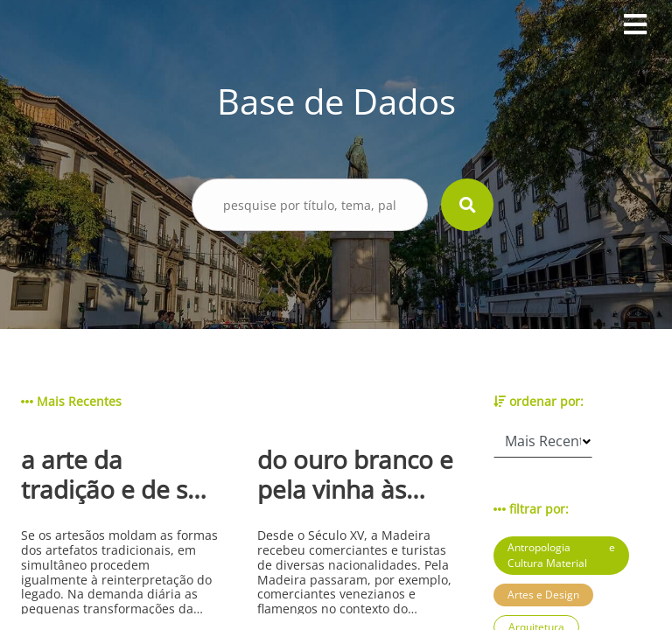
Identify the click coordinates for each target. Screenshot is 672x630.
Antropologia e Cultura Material (561, 555)
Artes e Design (543, 595)
